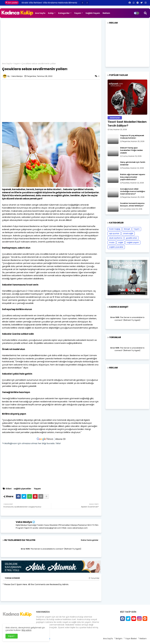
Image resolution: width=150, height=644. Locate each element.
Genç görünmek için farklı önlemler (133, 163)
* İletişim (118, 639)
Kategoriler (64, 13)
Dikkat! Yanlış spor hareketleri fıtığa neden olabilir (132, 150)
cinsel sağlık (128, 233)
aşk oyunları (114, 233)
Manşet (127, 229)
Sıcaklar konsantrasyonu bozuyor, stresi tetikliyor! (132, 205)
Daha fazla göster (90, 540)
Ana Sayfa (40, 13)
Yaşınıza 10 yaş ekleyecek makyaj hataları (132, 137)
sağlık (121, 242)
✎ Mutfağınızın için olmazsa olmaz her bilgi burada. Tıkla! (31, 443)
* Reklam (142, 639)
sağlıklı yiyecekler (22, 489)
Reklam (106, 13)
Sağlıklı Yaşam (93, 13)
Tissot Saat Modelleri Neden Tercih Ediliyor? (127, 124)
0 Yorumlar (94, 578)
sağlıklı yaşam (133, 242)
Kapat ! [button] (12, 636)
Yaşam (78, 13)
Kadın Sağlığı (115, 229)
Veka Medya (24, 522)
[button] (83, 3)
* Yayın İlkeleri (130, 639)
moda (112, 242)
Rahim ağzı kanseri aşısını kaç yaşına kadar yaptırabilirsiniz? (133, 177)
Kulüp (51, 13)
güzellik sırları (131, 238)
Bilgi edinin (27, 630)
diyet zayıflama (116, 238)
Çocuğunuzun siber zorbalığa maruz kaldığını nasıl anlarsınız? (133, 191)
